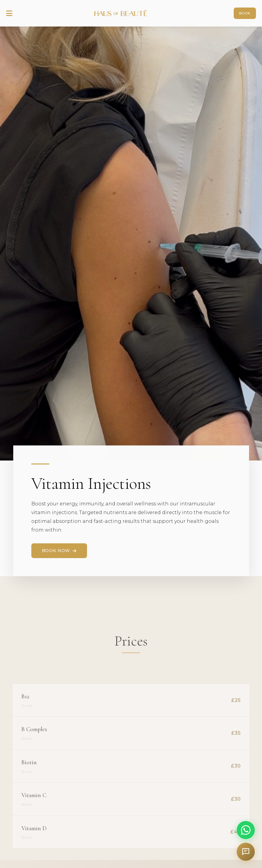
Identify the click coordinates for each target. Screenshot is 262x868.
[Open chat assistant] (246, 852)
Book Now (59, 551)
